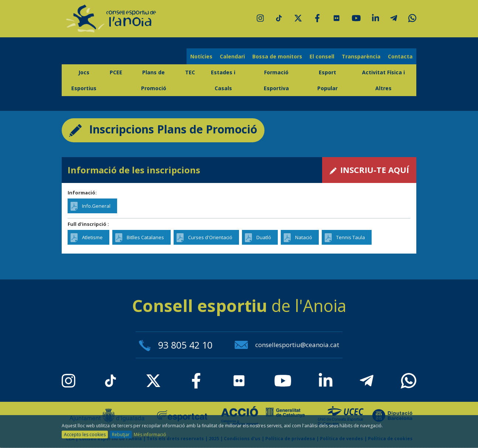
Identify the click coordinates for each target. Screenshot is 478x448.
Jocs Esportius (84, 80)
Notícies (201, 56)
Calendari (232, 56)
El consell (322, 56)
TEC (190, 72)
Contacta (400, 56)
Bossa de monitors (277, 56)
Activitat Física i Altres (383, 80)
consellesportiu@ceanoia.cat (287, 345)
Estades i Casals (223, 80)
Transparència (361, 56)
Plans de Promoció (154, 80)
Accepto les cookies (85, 435)
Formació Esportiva (276, 80)
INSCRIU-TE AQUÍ (369, 170)
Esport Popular (327, 80)
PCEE (116, 72)
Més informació (150, 435)
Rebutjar (121, 435)
